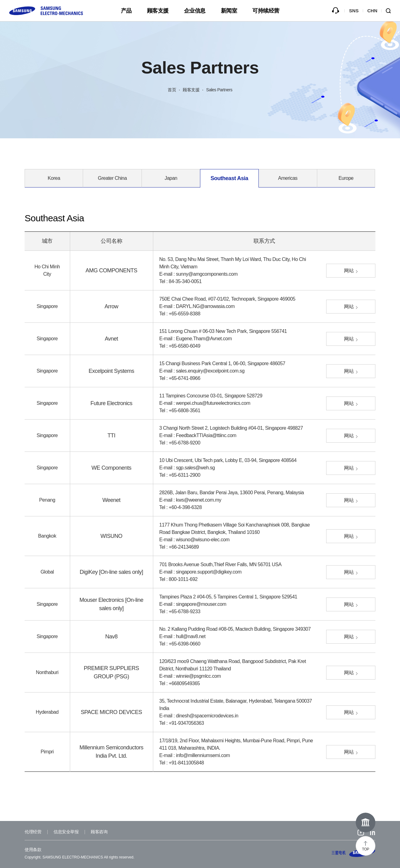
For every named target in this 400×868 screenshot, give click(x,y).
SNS (354, 11)
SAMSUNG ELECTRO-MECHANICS (354, 853)
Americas (288, 178)
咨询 (335, 11)
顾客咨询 (99, 832)
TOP (366, 849)
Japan (171, 178)
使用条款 (33, 850)
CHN (372, 11)
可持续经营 (266, 11)
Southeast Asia (229, 178)
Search (391, 11)
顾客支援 (158, 11)
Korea (54, 178)
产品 (126, 11)
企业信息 (195, 11)
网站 (349, 271)
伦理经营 (33, 832)
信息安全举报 (66, 832)
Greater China (112, 178)
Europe (346, 178)
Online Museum (366, 823)
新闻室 (229, 11)
